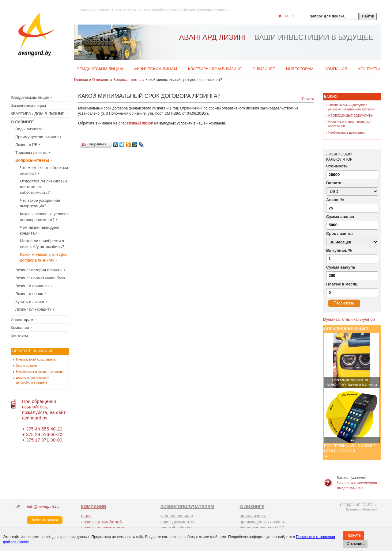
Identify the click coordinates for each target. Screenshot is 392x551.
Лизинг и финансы (32, 286)
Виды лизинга (28, 129)
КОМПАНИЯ (94, 507)
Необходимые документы (346, 133)
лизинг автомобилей (102, 522)
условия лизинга (177, 516)
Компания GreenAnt (350, 507)
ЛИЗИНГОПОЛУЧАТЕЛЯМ (187, 507)
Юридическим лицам (99, 69)
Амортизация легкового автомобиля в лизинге (33, 380)
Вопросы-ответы (133, 10)
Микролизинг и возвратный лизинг (40, 372)
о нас (86, 516)
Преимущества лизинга (37, 137)
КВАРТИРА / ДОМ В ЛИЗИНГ (215, 69)
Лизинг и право (29, 294)
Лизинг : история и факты (39, 270)
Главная (86, 10)
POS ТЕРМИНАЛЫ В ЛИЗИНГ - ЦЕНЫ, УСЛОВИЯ (351, 448)
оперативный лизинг (136, 123)
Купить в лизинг (30, 302)
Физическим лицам (156, 69)
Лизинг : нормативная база (40, 278)
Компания (336, 69)
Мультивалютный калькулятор (349, 320)
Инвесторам (300, 69)
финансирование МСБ (262, 528)
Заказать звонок (45, 520)
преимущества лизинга (262, 522)
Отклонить (355, 544)
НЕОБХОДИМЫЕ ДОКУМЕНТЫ (351, 116)
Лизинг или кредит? (33, 309)
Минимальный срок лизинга (36, 360)
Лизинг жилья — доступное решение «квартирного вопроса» (352, 107)
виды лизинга (253, 516)
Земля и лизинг (27, 366)
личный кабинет (176, 528)
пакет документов (178, 522)
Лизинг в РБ (26, 145)
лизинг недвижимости (103, 528)
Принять (354, 535)
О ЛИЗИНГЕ (252, 507)
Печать (308, 99)
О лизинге (106, 10)
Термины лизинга (31, 153)
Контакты (369, 69)
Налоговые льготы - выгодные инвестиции (350, 124)
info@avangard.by (43, 507)
